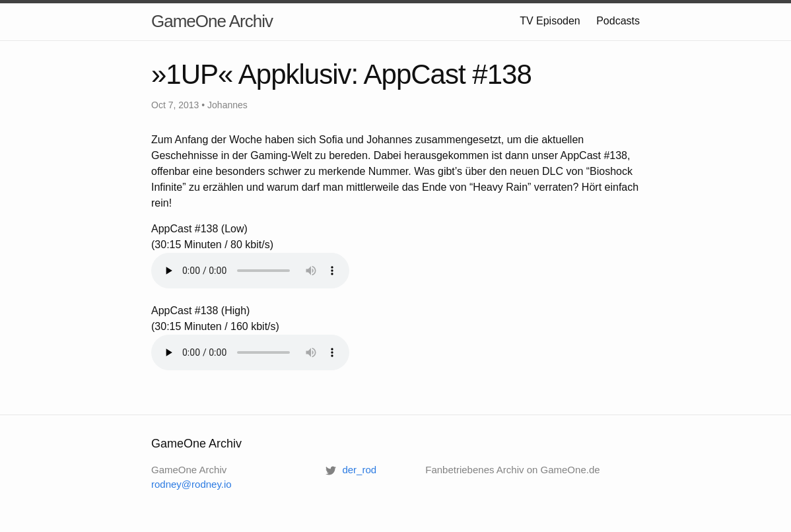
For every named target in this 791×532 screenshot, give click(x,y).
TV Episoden (550, 21)
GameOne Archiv (212, 21)
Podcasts (618, 21)
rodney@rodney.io (191, 484)
